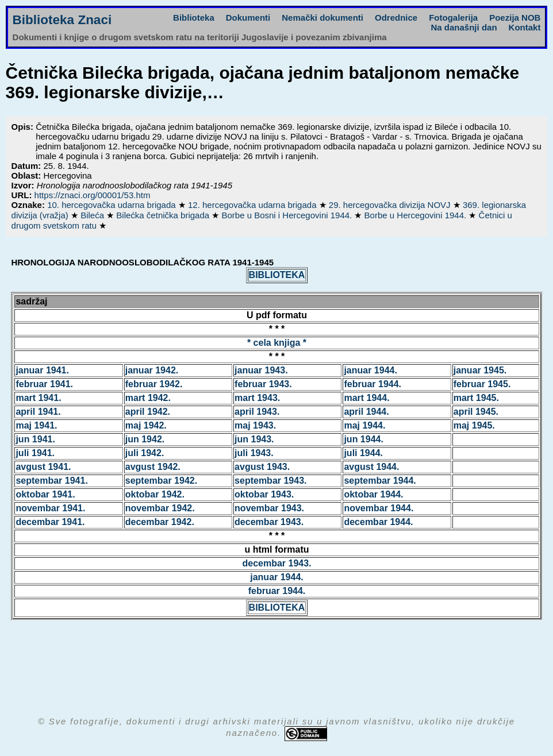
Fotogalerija (453, 18)
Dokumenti (248, 18)
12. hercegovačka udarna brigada (254, 205)
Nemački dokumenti (322, 18)
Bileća (93, 215)
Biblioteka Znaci (62, 20)
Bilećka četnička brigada (164, 215)
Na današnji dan (464, 27)
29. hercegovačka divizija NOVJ (391, 205)
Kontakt (525, 27)
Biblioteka (194, 18)
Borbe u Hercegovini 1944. (417, 215)
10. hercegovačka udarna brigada (113, 205)
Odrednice (396, 18)
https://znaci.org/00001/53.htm (93, 195)
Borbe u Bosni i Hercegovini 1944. (288, 215)
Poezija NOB (515, 18)
